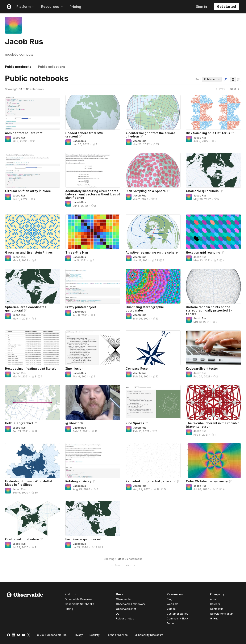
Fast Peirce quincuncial (83, 539)
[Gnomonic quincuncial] (213, 170)
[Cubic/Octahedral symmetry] (213, 461)
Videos (171, 609)
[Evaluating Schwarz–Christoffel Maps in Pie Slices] (33, 461)
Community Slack (178, 618)
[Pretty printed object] (93, 286)
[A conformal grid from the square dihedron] (153, 112)
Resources (52, 7)
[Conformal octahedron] (33, 518)
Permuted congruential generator (151, 481)
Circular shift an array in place (28, 191)
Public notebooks (18, 67)
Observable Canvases (79, 599)
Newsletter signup (221, 614)
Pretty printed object (81, 307)
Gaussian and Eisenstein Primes (29, 252)
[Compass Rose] (153, 348)
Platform (25, 7)
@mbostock (74, 423)
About (214, 599)
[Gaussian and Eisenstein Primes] (33, 232)
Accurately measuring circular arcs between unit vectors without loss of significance (93, 194)
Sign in (201, 7)
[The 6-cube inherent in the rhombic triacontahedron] (213, 402)
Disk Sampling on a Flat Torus (208, 133)
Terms (117, 635)
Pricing (75, 7)
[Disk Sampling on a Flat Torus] (213, 112)
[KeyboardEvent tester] (213, 348)
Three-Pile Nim (77, 252)
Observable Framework (131, 604)
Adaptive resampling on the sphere (152, 252)
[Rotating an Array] (93, 461)
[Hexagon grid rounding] (213, 232)
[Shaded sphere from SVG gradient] (93, 112)
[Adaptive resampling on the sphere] (153, 232)
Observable (123, 599)
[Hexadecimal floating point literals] (33, 348)
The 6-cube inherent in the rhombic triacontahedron (213, 425)
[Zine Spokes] (153, 402)
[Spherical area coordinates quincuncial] (33, 286)
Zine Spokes (135, 423)
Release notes (125, 618)
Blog (170, 599)
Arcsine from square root (24, 133)
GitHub (214, 618)
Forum (171, 623)
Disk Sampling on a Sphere (146, 191)
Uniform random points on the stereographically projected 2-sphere (209, 310)
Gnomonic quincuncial (203, 191)
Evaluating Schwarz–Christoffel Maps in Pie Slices (29, 483)
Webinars (173, 604)
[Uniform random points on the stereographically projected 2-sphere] (213, 286)
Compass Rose (137, 368)
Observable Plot (126, 609)
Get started (226, 7)
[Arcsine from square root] (33, 112)
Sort (198, 79)
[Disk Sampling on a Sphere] (153, 170)
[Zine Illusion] (93, 348)
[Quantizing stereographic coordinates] (153, 286)
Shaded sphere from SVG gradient (84, 135)
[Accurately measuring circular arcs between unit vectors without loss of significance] (93, 170)
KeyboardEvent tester (202, 368)
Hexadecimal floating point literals (31, 368)
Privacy (78, 635)
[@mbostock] (93, 402)
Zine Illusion (74, 368)
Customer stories (178, 614)
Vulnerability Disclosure (149, 635)
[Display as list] (238, 79)
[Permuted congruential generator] (153, 461)
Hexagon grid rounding (203, 252)
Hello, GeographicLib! (21, 423)
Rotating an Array (78, 481)
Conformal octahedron (22, 539)
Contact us (217, 609)
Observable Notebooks (79, 604)
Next (235, 89)
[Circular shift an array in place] (33, 170)
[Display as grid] (233, 79)
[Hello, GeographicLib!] (33, 402)
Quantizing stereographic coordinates (145, 309)
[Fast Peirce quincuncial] (93, 518)
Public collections (52, 67)
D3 (118, 614)
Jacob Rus (19, 138)
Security (95, 635)
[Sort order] (225, 79)
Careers (215, 604)
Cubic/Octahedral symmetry (207, 481)
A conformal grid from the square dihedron (150, 135)
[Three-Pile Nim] (93, 232)
